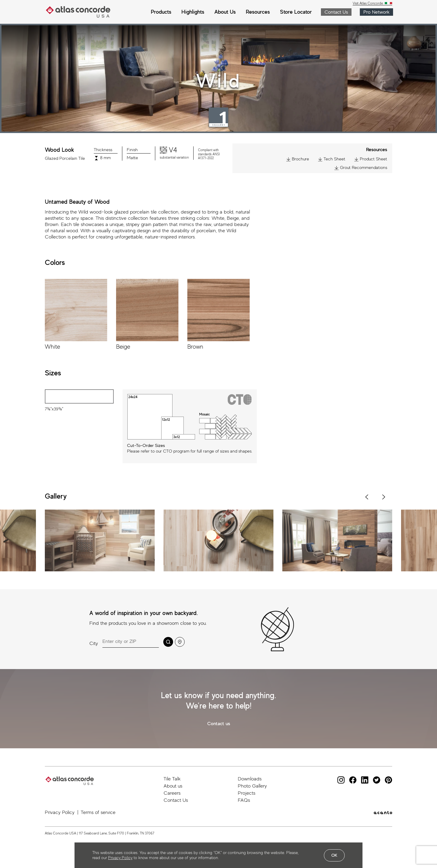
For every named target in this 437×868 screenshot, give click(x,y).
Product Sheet (371, 159)
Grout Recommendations (361, 168)
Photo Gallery (252, 786)
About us (173, 786)
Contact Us (176, 800)
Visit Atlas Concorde (368, 3)
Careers (172, 793)
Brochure (298, 159)
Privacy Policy (60, 812)
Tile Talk (172, 779)
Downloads (250, 779)
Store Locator (296, 12)
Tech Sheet (332, 159)
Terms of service (98, 812)
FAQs (244, 800)
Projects (247, 793)
